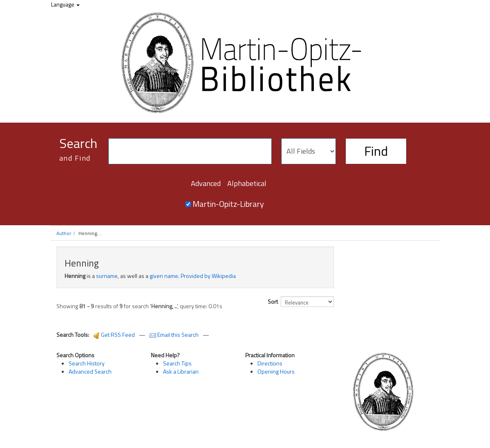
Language (65, 4)
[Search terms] (190, 151)
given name (164, 276)
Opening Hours (276, 371)
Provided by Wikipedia (208, 276)
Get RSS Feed (114, 335)
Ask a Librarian (181, 371)
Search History (87, 363)
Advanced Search (90, 371)
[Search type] (309, 151)
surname (107, 276)
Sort (273, 301)
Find (376, 151)
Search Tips (177, 363)
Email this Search (175, 335)
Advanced (206, 183)
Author (64, 233)
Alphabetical (247, 183)
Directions (270, 363)
